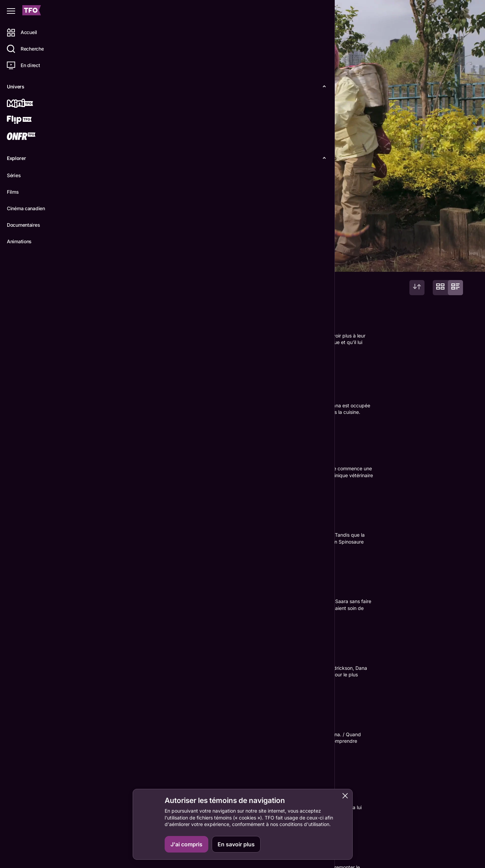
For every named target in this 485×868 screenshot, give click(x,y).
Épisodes (128, 261)
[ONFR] (30, 137)
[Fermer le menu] (11, 11)
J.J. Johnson (101, 731)
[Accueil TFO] (32, 11)
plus (90, 229)
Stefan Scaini (183, 731)
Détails (95, 261)
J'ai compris (186, 844)
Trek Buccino (179, 781)
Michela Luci (100, 781)
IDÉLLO (453, 864)
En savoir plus (236, 844)
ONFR (451, 848)
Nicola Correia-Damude (115, 788)
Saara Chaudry (139, 781)
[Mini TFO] (30, 104)
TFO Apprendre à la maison (333, 864)
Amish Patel (164, 788)
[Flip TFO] (30, 120)
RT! (88, 739)
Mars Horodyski (142, 731)
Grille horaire (253, 864)
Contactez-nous (406, 848)
